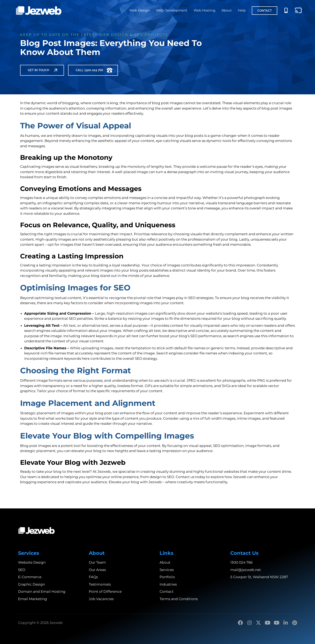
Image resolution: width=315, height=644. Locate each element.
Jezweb (104, 472)
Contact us (185, 477)
